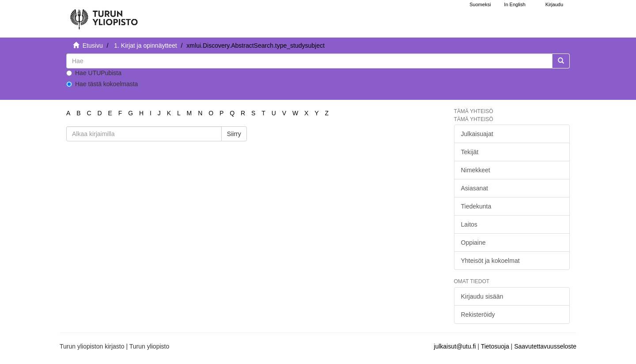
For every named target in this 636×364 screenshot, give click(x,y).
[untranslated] (309, 61)
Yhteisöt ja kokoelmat (490, 261)
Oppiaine (473, 243)
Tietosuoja (495, 346)
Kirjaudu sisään (482, 296)
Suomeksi (480, 4)
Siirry (234, 134)
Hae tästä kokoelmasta (102, 84)
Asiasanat (475, 188)
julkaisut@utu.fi (455, 346)
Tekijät (470, 152)
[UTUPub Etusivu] (104, 15)
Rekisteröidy (478, 315)
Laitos (469, 224)
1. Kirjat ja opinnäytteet (145, 45)
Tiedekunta (476, 206)
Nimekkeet (476, 170)
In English (515, 4)
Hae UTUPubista (94, 73)
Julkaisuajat (477, 134)
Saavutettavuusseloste (545, 346)
